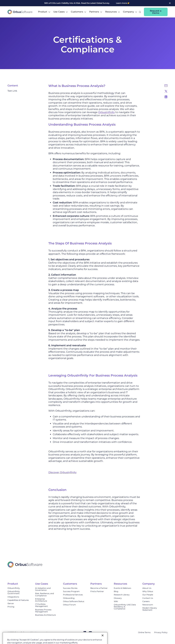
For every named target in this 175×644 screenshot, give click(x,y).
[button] (44, 12)
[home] (20, 12)
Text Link (12, 91)
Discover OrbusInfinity (62, 472)
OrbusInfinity (106, 112)
